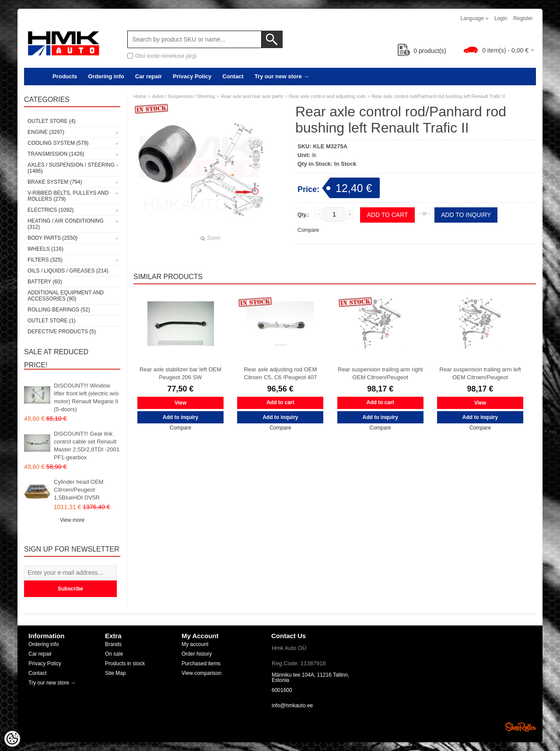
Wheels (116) (45, 249)
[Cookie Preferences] (12, 739)
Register (523, 18)
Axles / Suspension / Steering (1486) (71, 168)
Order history (197, 654)
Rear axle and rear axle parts (252, 96)
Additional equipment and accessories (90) (66, 296)
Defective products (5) (62, 332)
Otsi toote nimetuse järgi (166, 56)
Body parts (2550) (52, 238)
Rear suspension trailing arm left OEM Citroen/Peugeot (480, 373)
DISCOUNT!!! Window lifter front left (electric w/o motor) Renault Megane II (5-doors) (86, 397)
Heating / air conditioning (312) (66, 224)
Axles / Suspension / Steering (184, 96)
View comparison (201, 673)
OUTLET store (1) (52, 321)
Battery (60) (45, 282)
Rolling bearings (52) (59, 310)
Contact (233, 76)
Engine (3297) (46, 132)
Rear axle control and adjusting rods (327, 96)
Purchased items (201, 664)
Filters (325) (45, 260)
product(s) (422, 51)
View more (72, 520)
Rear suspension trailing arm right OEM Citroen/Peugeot (380, 373)
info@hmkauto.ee (292, 706)
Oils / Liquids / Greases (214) (68, 271)
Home (140, 96)
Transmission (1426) (56, 154)
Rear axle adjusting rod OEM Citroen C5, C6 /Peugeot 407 (280, 373)
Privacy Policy (192, 76)
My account (195, 644)
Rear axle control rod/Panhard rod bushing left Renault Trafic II (438, 96)
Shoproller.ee (521, 727)
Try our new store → (282, 76)
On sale (114, 654)
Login (501, 18)
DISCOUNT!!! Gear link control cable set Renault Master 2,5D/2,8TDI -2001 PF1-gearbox (87, 445)
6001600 (282, 690)
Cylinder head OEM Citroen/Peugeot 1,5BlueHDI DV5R (79, 490)
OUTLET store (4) (52, 121)
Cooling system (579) (58, 143)
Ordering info (106, 76)
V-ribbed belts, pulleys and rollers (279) (68, 196)
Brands (113, 644)
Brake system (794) (55, 182)
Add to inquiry (466, 215)
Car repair (149, 76)
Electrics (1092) (51, 210)
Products (65, 76)
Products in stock (125, 664)
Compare (308, 230)
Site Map (115, 673)
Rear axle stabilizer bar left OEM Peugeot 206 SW (180, 373)
